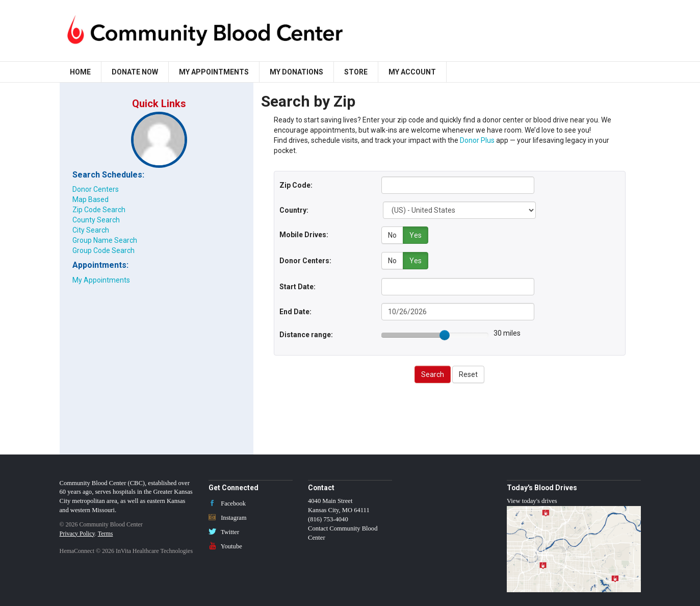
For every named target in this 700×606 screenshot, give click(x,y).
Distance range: (306, 333)
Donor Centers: (305, 260)
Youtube (225, 545)
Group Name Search (105, 240)
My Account (412, 72)
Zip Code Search (99, 210)
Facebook (227, 502)
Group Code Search (103, 250)
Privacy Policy (77, 532)
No (392, 235)
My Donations (296, 72)
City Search (91, 230)
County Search (96, 220)
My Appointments (214, 72)
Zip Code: (296, 185)
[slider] (445, 334)
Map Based (90, 199)
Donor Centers (96, 189)
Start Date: (297, 285)
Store (356, 72)
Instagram (228, 516)
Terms (106, 532)
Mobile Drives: (304, 235)
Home (80, 72)
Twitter (224, 531)
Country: (294, 210)
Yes (416, 235)
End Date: (295, 310)
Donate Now (135, 72)
